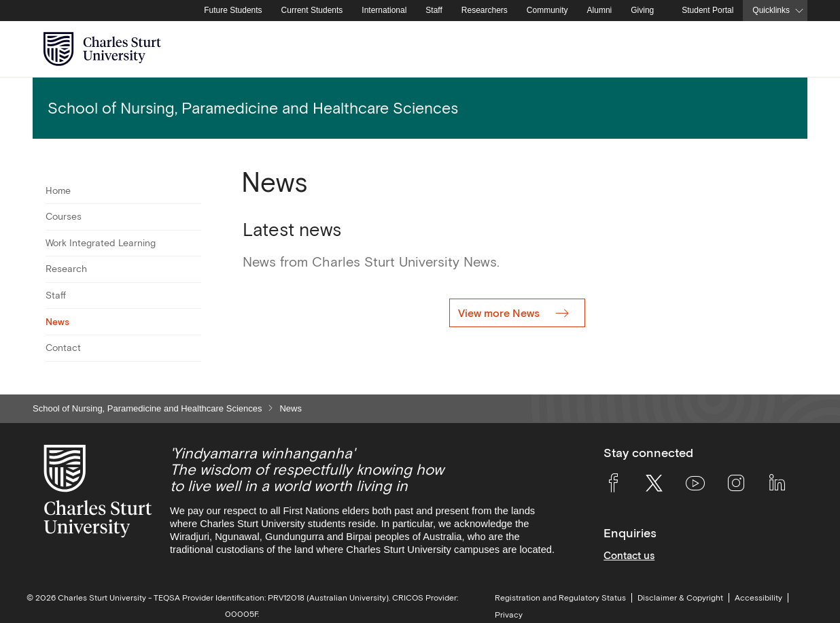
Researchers (485, 10)
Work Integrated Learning (101, 243)
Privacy (509, 615)
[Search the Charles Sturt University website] (781, 49)
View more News (500, 313)
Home (58, 190)
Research (66, 269)
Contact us (629, 555)
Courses (64, 216)
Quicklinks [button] (771, 10)
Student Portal (707, 10)
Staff (434, 10)
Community (547, 10)
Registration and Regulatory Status (560, 598)
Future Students (233, 10)
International (384, 10)
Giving (642, 10)
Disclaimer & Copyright (680, 598)
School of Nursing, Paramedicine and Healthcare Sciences (147, 408)
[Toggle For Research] (193, 269)
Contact (63, 348)
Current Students (312, 10)
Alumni (600, 10)
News (57, 322)
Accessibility (758, 598)
